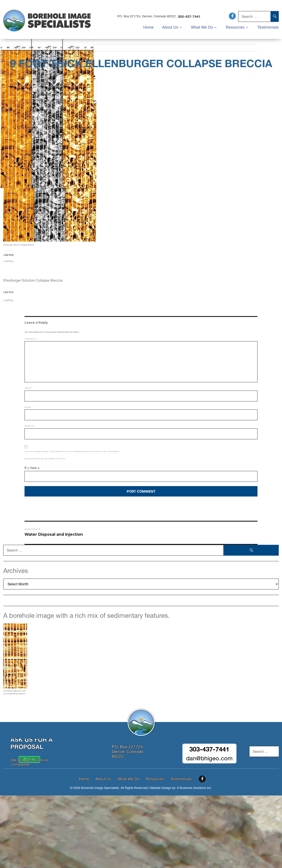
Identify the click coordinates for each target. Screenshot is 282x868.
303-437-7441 (190, 16)
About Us (173, 27)
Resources (236, 27)
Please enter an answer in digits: (45, 459)
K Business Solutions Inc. (194, 788)
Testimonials (268, 27)
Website (29, 426)
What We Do (204, 27)
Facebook (232, 16)
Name (28, 388)
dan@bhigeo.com (209, 758)
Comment (31, 339)
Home (151, 27)
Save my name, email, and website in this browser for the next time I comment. (72, 451)
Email (29, 407)
